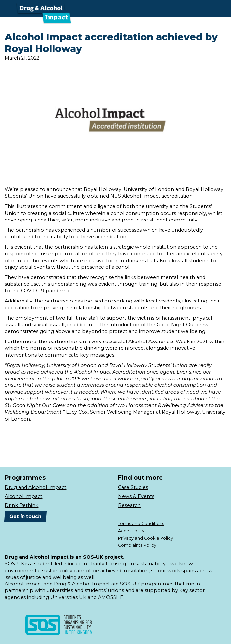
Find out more (140, 478)
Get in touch (25, 516)
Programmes (25, 478)
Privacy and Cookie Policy (146, 538)
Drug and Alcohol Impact (35, 487)
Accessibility (131, 531)
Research (129, 505)
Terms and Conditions (141, 523)
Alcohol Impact (23, 496)
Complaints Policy (137, 545)
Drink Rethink (22, 505)
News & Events (136, 496)
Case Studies (133, 487)
